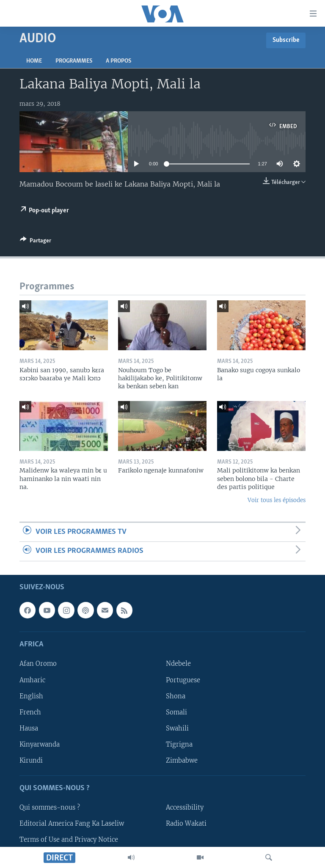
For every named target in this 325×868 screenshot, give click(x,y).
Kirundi (31, 760)
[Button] (36, 242)
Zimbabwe (182, 760)
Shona (176, 696)
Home (34, 61)
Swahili (177, 728)
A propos (118, 61)
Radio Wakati (186, 824)
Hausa (29, 728)
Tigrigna (179, 744)
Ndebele (178, 664)
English (31, 696)
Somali (176, 712)
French (30, 712)
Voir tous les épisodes (277, 500)
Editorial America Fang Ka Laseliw (72, 824)
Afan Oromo (38, 664)
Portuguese (183, 680)
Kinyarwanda (40, 744)
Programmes (74, 61)
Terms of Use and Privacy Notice (69, 840)
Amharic (32, 680)
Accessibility (185, 808)
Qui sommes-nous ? (50, 808)
